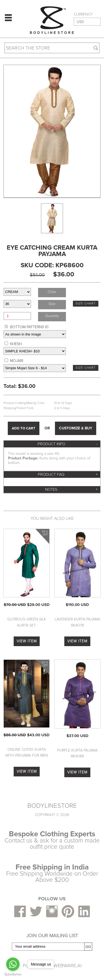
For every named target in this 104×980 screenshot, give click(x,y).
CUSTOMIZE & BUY (76, 428)
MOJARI (16, 361)
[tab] (52, 444)
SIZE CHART (86, 304)
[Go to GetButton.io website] (13, 975)
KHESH (16, 344)
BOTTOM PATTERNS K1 (29, 327)
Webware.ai (67, 966)
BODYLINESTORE (52, 806)
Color (52, 292)
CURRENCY (83, 14)
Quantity (52, 316)
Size (52, 304)
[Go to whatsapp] (13, 964)
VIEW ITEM (27, 641)
